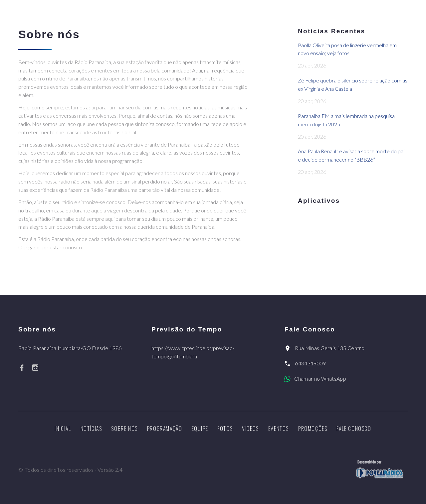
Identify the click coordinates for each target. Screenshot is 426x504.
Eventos (279, 429)
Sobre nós (124, 429)
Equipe (200, 429)
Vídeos (250, 429)
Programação (165, 429)
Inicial (63, 429)
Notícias (91, 429)
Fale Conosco (354, 429)
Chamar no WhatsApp (320, 378)
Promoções (313, 429)
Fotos (225, 429)
